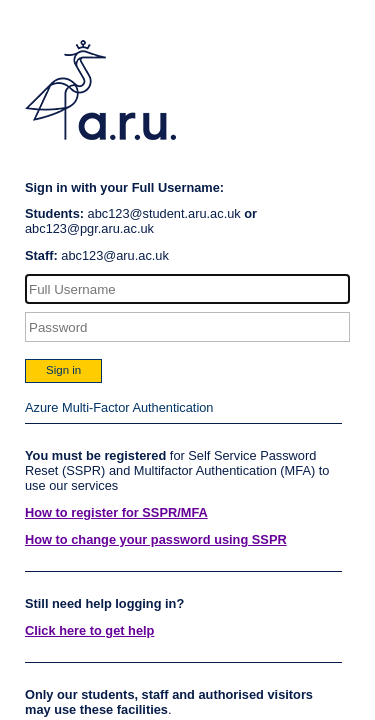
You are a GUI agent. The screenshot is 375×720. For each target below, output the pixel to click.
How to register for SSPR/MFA (116, 512)
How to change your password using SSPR (156, 539)
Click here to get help (89, 630)
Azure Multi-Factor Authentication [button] (119, 407)
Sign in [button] (63, 370)
